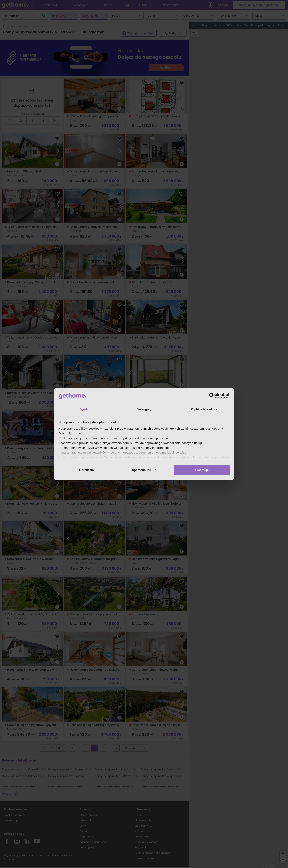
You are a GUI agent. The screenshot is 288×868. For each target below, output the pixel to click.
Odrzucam (86, 470)
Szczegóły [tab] (144, 409)
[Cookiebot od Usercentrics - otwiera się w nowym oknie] (212, 396)
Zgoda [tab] (84, 409)
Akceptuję (202, 470)
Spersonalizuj (144, 470)
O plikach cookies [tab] (204, 409)
